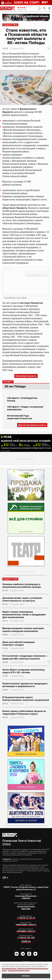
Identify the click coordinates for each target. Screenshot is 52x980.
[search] (44, 8)
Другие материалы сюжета (32, 425)
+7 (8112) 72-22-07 (26, 918)
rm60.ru (26, 941)
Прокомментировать (26, 376)
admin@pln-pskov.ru (26, 931)
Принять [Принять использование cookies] (26, 976)
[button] (49, 8)
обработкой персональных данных (19, 970)
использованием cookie (9, 968)
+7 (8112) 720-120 (26, 938)
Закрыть (37, 275)
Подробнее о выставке (15, 298)
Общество (10, 25)
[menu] (40, 8)
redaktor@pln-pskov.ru (26, 924)
